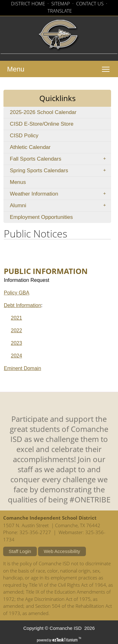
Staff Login (20, 551)
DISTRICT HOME (28, 3)
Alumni (60, 206)
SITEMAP (61, 3)
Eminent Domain (22, 368)
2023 (16, 343)
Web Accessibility (62, 551)
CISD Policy (34, 137)
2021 (16, 318)
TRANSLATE (60, 11)
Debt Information (22, 305)
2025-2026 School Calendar (56, 114)
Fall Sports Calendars (60, 159)
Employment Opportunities (51, 218)
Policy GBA (17, 293)
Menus (18, 182)
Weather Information (60, 194)
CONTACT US (90, 3)
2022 (16, 331)
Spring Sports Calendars (60, 171)
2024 (16, 356)
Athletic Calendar (40, 148)
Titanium (65, 640)
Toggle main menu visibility (107, 66)
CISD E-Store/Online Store (51, 125)
